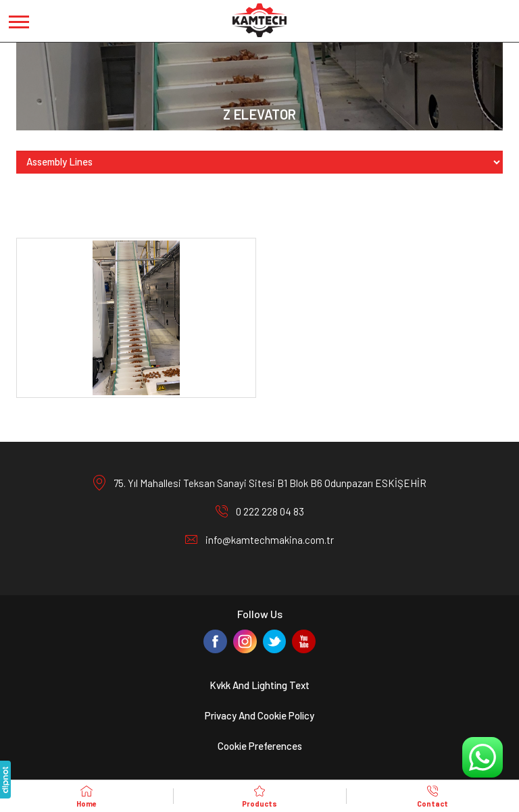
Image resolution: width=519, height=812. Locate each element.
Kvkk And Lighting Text (259, 685)
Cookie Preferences (260, 746)
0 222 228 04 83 (270, 511)
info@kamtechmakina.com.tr (270, 540)
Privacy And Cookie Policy (259, 715)
